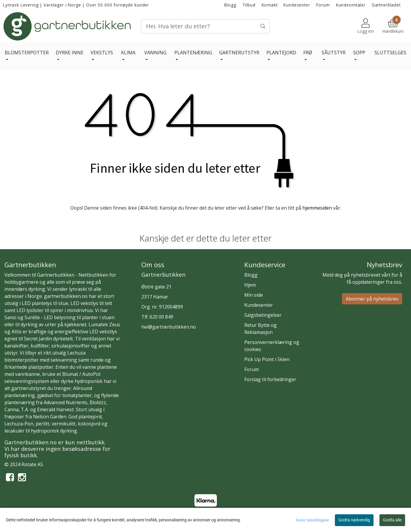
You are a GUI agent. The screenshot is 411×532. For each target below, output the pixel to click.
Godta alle (392, 520)
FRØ (308, 53)
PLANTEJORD (281, 53)
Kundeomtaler (351, 5)
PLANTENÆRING (193, 53)
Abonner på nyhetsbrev (372, 299)
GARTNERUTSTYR (239, 53)
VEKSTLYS (102, 53)
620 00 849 (161, 317)
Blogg (230, 5)
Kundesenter (297, 5)
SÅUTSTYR (334, 53)
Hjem (250, 285)
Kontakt (270, 5)
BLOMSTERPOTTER (27, 53)
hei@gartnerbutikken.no (169, 327)
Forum (323, 5)
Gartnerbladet (386, 5)
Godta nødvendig (354, 520)
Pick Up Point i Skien (267, 359)
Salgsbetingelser (263, 315)
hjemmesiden (317, 208)
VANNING (155, 53)
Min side (254, 295)
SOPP (359, 53)
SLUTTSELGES (390, 53)
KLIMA (128, 53)
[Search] (206, 26)
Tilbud (249, 5)
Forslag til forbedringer (270, 379)
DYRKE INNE (70, 53)
